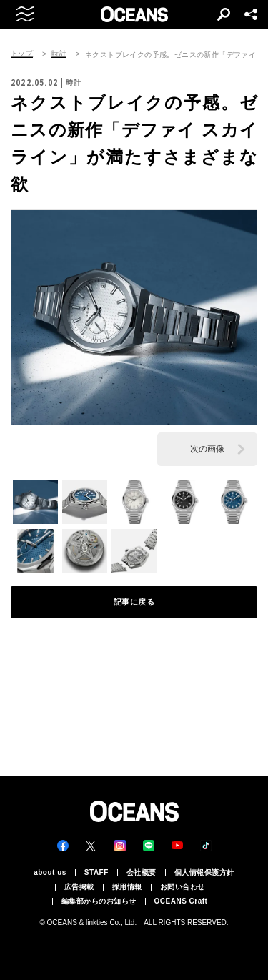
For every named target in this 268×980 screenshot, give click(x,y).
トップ (22, 54)
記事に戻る (134, 602)
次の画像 (207, 449)
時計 (59, 54)
